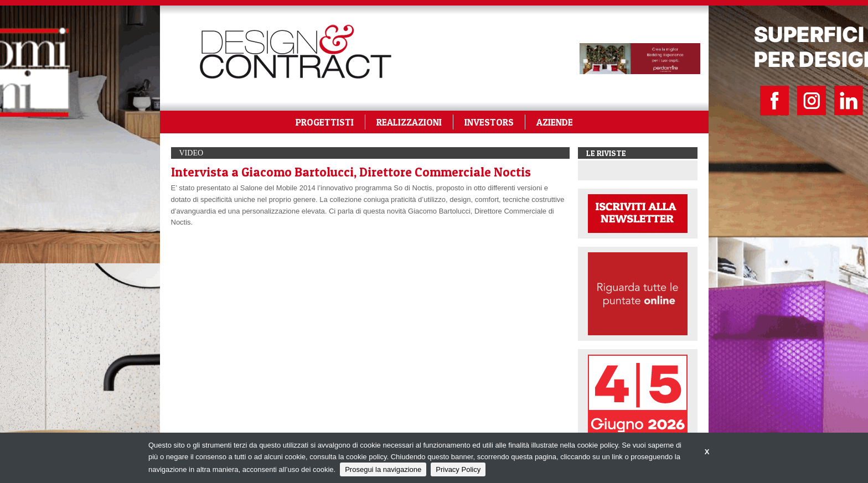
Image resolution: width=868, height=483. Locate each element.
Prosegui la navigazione (383, 469)
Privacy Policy (458, 469)
